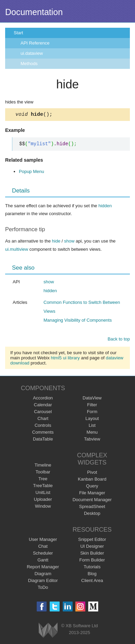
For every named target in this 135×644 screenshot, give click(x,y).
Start (18, 33)
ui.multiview (17, 250)
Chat (43, 547)
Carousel (43, 413)
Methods (29, 64)
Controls (43, 426)
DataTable (43, 440)
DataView (92, 399)
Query (92, 487)
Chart (43, 419)
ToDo (43, 588)
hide (56, 242)
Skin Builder (92, 554)
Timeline (43, 466)
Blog (92, 575)
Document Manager (92, 501)
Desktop (92, 514)
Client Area (92, 581)
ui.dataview (32, 53)
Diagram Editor (43, 581)
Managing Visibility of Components (78, 321)
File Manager (92, 494)
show (69, 242)
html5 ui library (65, 359)
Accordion (43, 399)
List (92, 426)
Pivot (92, 473)
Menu (92, 433)
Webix (48, 631)
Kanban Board (92, 480)
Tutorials (92, 568)
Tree (43, 480)
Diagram (43, 575)
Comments (43, 433)
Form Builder (92, 561)
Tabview (92, 440)
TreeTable (43, 487)
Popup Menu (32, 172)
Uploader (43, 500)
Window (43, 507)
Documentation (34, 12)
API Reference (35, 43)
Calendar (43, 406)
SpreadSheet (92, 507)
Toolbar (43, 473)
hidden (105, 207)
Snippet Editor (92, 540)
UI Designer (92, 547)
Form (92, 413)
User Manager (43, 540)
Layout (92, 419)
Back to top (119, 340)
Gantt (43, 561)
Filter (92, 406)
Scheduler (43, 554)
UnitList (43, 493)
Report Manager (43, 568)
